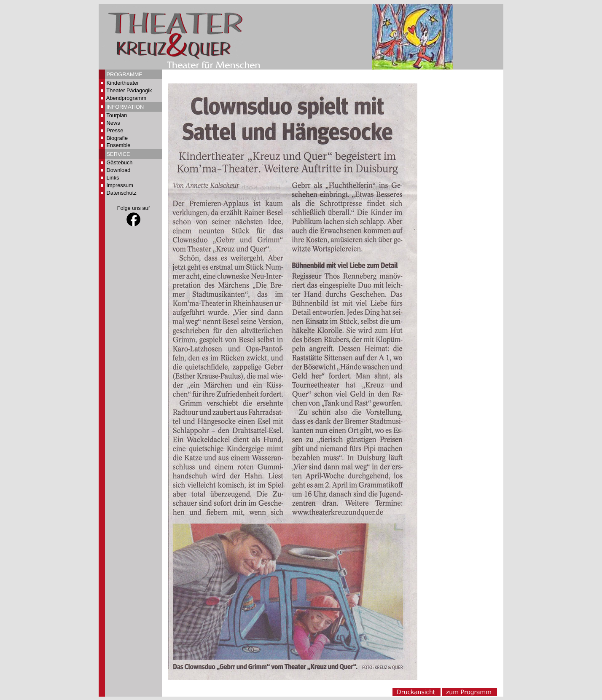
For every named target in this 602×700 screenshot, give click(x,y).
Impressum (120, 185)
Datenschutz (122, 193)
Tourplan (117, 115)
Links (113, 178)
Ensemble (119, 145)
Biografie (117, 138)
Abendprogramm (126, 98)
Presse (115, 130)
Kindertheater (123, 83)
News (113, 123)
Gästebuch (120, 162)
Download (119, 170)
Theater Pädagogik (129, 90)
